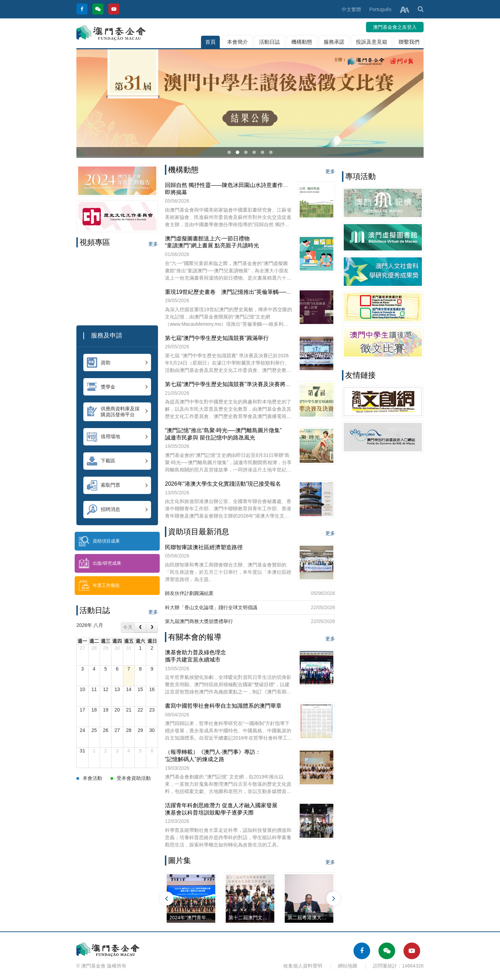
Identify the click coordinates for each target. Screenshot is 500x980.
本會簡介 (237, 42)
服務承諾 (334, 42)
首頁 (210, 42)
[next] (152, 627)
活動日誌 (269, 42)
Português (380, 9)
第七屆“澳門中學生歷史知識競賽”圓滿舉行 (217, 338)
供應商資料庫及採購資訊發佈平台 (117, 412)
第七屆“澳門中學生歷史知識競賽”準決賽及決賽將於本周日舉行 (242, 384)
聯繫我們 (409, 42)
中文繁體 (351, 9)
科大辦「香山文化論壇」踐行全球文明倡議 (211, 607)
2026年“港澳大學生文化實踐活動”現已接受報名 (223, 484)
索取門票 (117, 485)
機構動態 (302, 42)
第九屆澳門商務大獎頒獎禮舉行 (199, 621)
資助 (117, 363)
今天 (128, 627)
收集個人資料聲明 (303, 966)
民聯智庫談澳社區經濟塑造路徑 (204, 547)
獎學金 (117, 387)
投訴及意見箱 (372, 42)
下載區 (117, 461)
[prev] (140, 627)
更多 (153, 244)
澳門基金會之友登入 (395, 27)
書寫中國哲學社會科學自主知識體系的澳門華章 (223, 706)
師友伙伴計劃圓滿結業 (189, 593)
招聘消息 (117, 510)
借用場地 (117, 437)
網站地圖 (348, 966)
